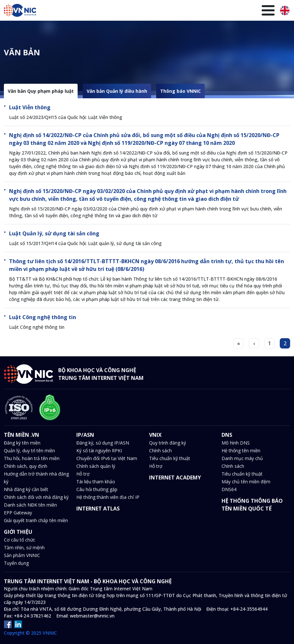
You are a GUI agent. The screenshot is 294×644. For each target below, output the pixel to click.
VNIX (102, 32)
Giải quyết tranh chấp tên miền (36, 520)
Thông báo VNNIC (180, 91)
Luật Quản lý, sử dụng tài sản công (54, 233)
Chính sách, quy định (26, 466)
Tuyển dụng (16, 563)
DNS (120, 32)
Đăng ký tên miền (22, 443)
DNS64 (229, 489)
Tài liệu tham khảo (96, 482)
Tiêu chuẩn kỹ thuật (170, 458)
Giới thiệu (257, 31)
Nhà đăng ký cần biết (26, 489)
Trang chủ (15, 31)
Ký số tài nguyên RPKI (99, 451)
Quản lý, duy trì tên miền (29, 451)
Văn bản (183, 31)
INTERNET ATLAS (98, 509)
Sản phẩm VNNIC (22, 555)
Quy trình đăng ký (168, 443)
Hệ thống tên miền (241, 451)
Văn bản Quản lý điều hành (117, 91)
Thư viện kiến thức (218, 31)
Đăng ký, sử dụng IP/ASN (103, 443)
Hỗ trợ (83, 474)
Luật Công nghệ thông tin (43, 317)
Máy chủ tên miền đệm (246, 482)
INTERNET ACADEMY (175, 478)
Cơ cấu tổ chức (20, 540)
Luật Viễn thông (30, 107)
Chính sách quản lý (96, 466)
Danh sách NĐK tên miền (30, 505)
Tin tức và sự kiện (148, 31)
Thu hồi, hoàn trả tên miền (32, 458)
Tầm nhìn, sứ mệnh (24, 547)
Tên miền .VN (48, 31)
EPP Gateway (18, 513)
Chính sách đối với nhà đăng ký (36, 497)
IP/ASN (81, 32)
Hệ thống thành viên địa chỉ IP (108, 497)
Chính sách (160, 451)
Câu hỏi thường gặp (97, 489)
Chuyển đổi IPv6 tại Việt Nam (107, 458)
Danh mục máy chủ (242, 458)
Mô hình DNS (236, 443)
